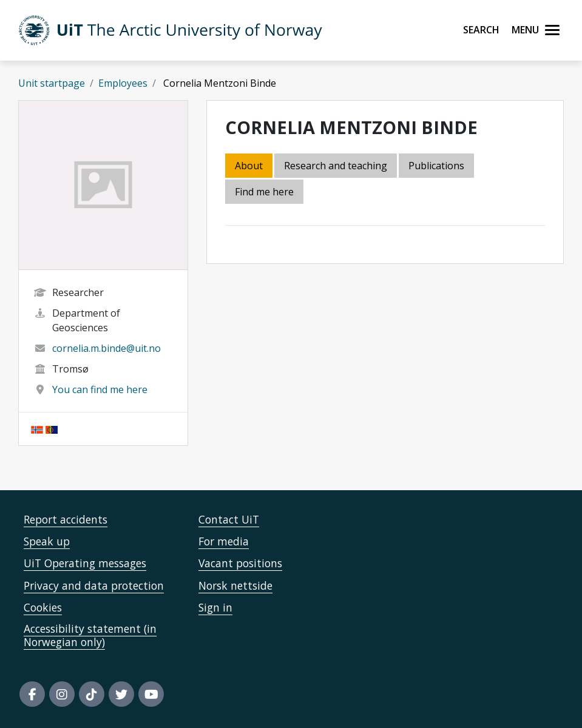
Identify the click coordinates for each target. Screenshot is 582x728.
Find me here (264, 192)
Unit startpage (52, 83)
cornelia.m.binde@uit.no (107, 348)
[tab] (437, 167)
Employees (123, 83)
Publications (436, 166)
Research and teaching (336, 166)
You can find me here (100, 389)
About (249, 166)
